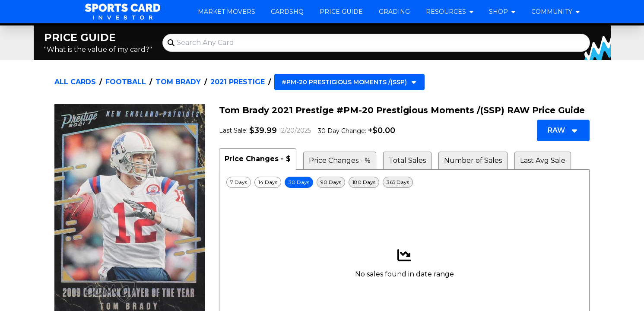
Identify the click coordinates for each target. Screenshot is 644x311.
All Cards (75, 82)
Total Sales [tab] (407, 160)
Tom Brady (178, 82)
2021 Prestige (238, 82)
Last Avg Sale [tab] (543, 160)
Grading (394, 12)
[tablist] (404, 159)
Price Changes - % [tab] (340, 160)
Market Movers (227, 12)
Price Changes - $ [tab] (258, 159)
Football (126, 82)
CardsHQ (287, 12)
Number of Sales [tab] (473, 160)
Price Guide (341, 12)
